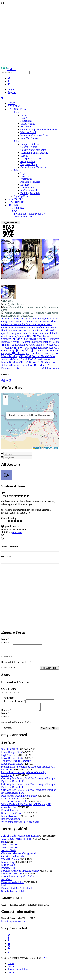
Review (6, 714)
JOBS (12, 211)
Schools (25, 156)
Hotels (24, 118)
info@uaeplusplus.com (13, 925)
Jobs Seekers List (23, 217)
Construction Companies (33, 150)
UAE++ (46, 962)
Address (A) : (28, 362)
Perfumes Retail (29, 190)
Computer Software (31, 144)
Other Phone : (34, 345)
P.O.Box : (18, 345)
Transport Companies (32, 159)
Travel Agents (28, 124)
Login (11, 89)
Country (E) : (10, 348)
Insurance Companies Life (34, 135)
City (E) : (23, 351)
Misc (17, 112)
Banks (24, 115)
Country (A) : (12, 349)
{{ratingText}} (9, 700)
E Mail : (40, 365)
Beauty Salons (28, 161)
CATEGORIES (17, 109)
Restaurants (26, 121)
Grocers (25, 176)
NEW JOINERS (16, 202)
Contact (12, 976)
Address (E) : (28, 356)
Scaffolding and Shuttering (34, 153)
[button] (52, 414)
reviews (17, 532)
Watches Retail (28, 132)
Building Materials (30, 193)
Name (5, 639)
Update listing (12, 535)
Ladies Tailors (28, 188)
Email (5, 643)
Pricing (11, 970)
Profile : (29, 327)
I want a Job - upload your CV (30, 214)
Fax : (6, 345)
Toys (23, 173)
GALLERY (14, 106)
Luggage (25, 185)
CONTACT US (16, 199)
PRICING (13, 205)
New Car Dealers (29, 138)
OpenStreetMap (51, 448)
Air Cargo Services (30, 182)
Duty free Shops (29, 164)
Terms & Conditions (18, 973)
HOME (11, 103)
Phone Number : (32, 342)
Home (11, 967)
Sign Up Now (21, 196)
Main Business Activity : (28, 339)
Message (7, 659)
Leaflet (37, 448)
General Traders (29, 147)
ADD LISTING (16, 208)
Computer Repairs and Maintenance (39, 129)
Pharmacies (26, 179)
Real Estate (26, 127)
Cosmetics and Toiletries (33, 167)
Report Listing (11, 538)
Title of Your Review (13, 703)
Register (12, 92)
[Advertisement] (30, 34)
